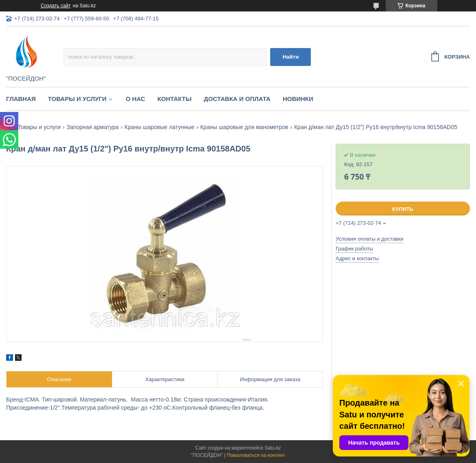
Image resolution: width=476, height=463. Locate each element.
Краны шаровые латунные (159, 127)
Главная (21, 99)
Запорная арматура (93, 127)
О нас (135, 99)
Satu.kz (273, 448)
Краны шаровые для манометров (244, 127)
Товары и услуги (77, 99)
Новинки (298, 99)
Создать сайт (56, 6)
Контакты (175, 99)
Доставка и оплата (237, 99)
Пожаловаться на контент (256, 455)
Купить (403, 209)
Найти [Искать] (290, 57)
